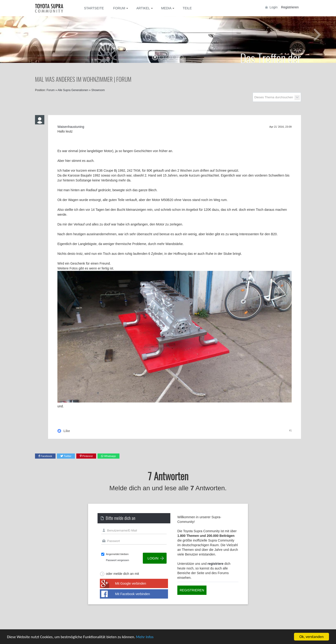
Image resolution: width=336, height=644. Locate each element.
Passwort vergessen (117, 560)
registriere (215, 564)
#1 (290, 431)
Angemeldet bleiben (117, 554)
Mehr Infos (145, 637)
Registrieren (290, 7)
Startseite (94, 8)
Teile (187, 8)
